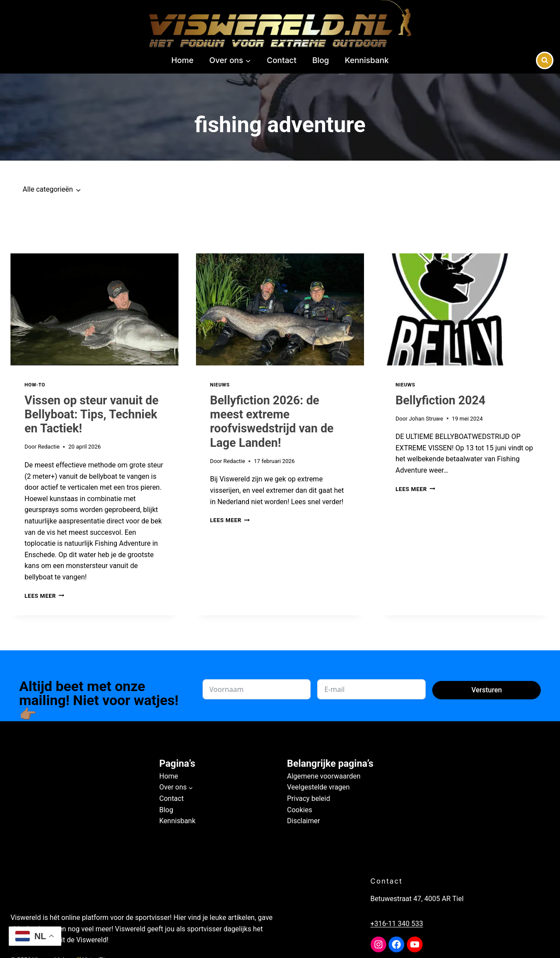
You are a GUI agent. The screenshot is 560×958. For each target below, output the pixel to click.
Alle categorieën (48, 189)
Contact (282, 60)
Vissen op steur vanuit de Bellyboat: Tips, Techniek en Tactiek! (91, 415)
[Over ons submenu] (191, 787)
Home (182, 60)
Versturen (486, 690)
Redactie (49, 447)
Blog (321, 60)
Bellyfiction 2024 (441, 400)
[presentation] (94, 309)
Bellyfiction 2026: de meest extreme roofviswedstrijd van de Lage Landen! (272, 422)
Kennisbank (367, 60)
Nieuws (220, 385)
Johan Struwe (426, 419)
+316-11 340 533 (409, 924)
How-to (35, 385)
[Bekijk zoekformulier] (545, 60)
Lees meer (44, 596)
